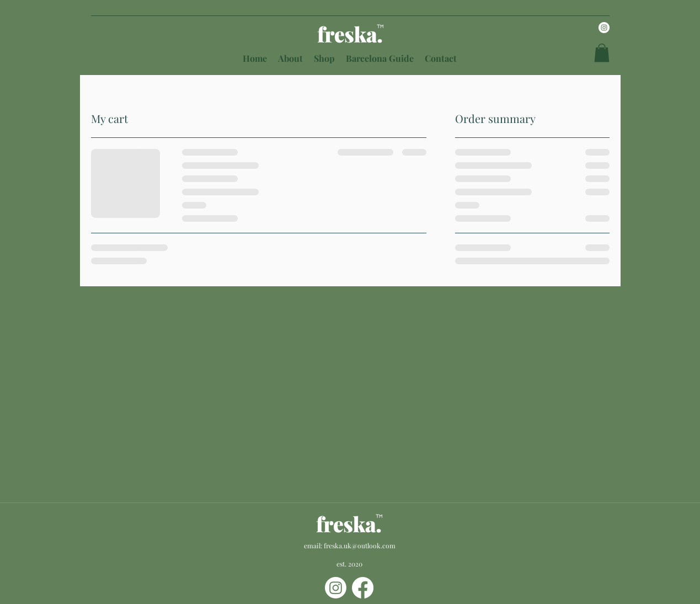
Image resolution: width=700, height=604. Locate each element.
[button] (602, 53)
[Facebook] (363, 588)
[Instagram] (604, 28)
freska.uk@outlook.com (360, 546)
